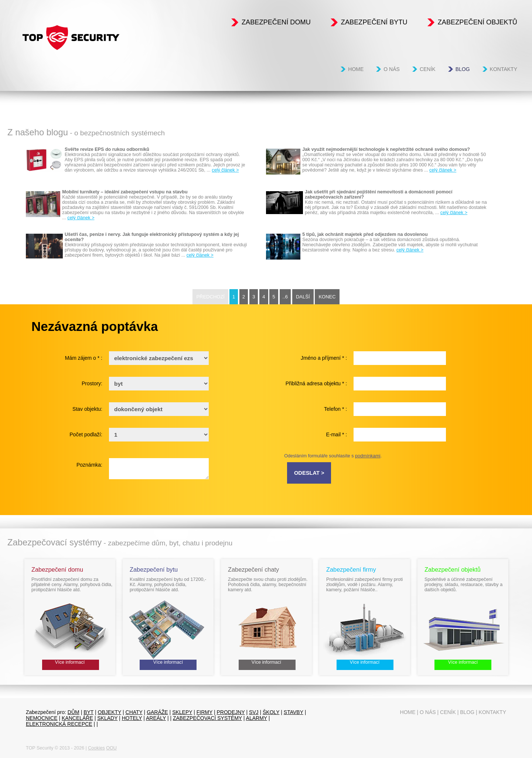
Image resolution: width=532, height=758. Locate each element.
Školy (271, 712)
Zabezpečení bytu (374, 22)
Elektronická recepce (59, 724)
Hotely (132, 718)
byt (88, 712)
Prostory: (92, 383)
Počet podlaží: (86, 434)
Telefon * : (335, 409)
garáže (157, 712)
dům (74, 712)
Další (303, 297)
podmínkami (368, 456)
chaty (134, 712)
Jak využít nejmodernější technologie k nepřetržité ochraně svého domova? (386, 149)
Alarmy (257, 718)
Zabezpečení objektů (478, 22)
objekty (110, 712)
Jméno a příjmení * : (324, 358)
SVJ (254, 712)
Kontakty (504, 69)
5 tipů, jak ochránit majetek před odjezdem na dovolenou (365, 234)
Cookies (96, 748)
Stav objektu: (87, 409)
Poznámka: (89, 465)
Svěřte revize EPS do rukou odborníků (107, 149)
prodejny (231, 712)
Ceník (428, 69)
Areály (156, 718)
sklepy (182, 712)
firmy (204, 712)
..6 (285, 297)
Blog (463, 69)
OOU (111, 748)
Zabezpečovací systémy (207, 718)
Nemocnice (42, 718)
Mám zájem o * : (84, 358)
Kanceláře (77, 718)
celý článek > (225, 170)
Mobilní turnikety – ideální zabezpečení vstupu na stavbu (125, 192)
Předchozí (210, 297)
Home (356, 69)
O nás (392, 69)
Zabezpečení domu (276, 22)
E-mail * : (336, 434)
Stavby (294, 712)
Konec (327, 297)
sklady (107, 718)
